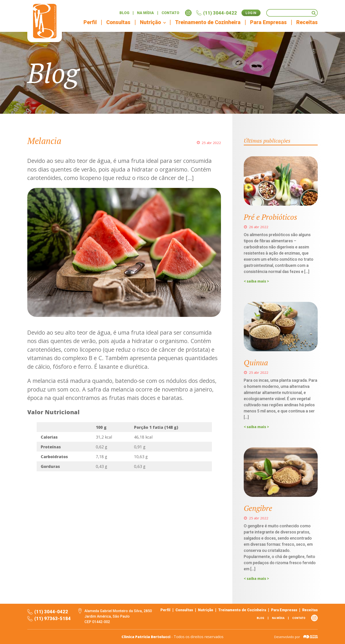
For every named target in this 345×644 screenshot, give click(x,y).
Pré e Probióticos (270, 217)
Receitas (307, 22)
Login (251, 13)
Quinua (256, 362)
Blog (124, 13)
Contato (170, 13)
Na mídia (145, 13)
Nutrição (206, 610)
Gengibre (258, 508)
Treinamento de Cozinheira (208, 22)
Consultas (118, 22)
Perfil (90, 22)
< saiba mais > (256, 281)
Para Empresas (268, 22)
